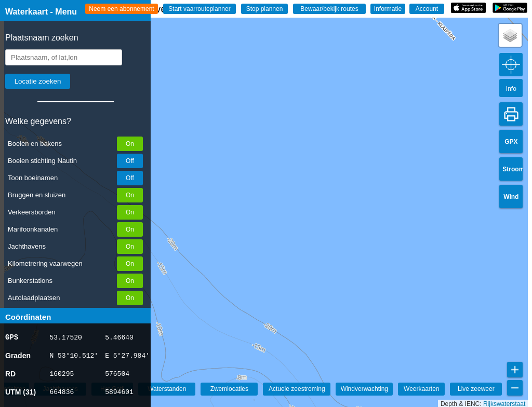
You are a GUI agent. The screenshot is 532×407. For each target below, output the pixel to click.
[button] (510, 35)
